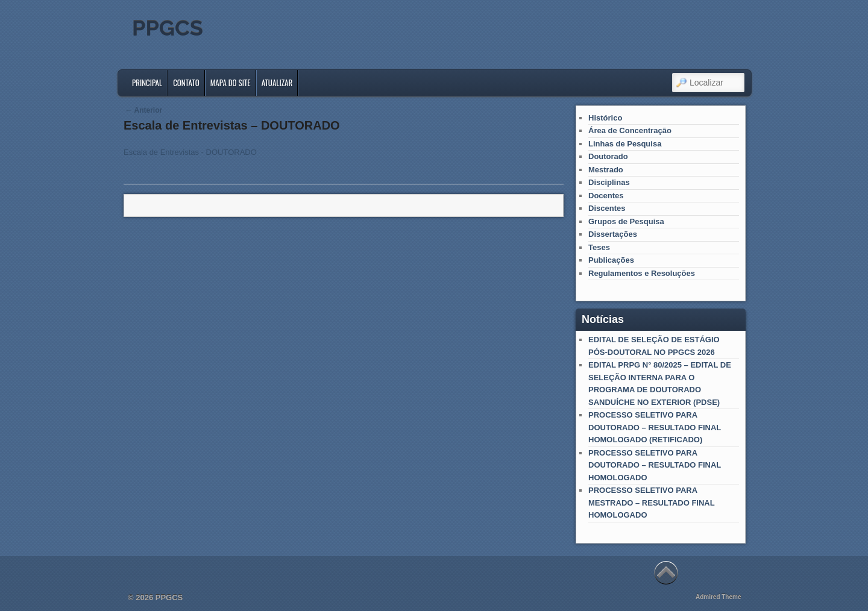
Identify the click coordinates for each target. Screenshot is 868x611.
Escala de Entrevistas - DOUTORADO (190, 152)
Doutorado (608, 156)
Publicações (611, 260)
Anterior (144, 110)
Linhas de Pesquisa (625, 144)
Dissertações (613, 234)
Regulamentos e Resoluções (642, 273)
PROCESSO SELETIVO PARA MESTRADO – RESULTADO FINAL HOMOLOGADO (651, 503)
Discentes (607, 208)
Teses (599, 247)
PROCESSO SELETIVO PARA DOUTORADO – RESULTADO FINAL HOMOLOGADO (655, 465)
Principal (147, 83)
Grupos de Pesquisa (626, 221)
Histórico (605, 118)
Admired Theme (719, 597)
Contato (186, 83)
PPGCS (168, 28)
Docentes (606, 196)
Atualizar (277, 83)
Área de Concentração (630, 130)
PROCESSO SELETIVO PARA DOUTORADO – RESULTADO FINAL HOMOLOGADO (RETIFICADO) (655, 427)
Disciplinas (609, 182)
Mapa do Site (231, 83)
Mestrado (606, 170)
